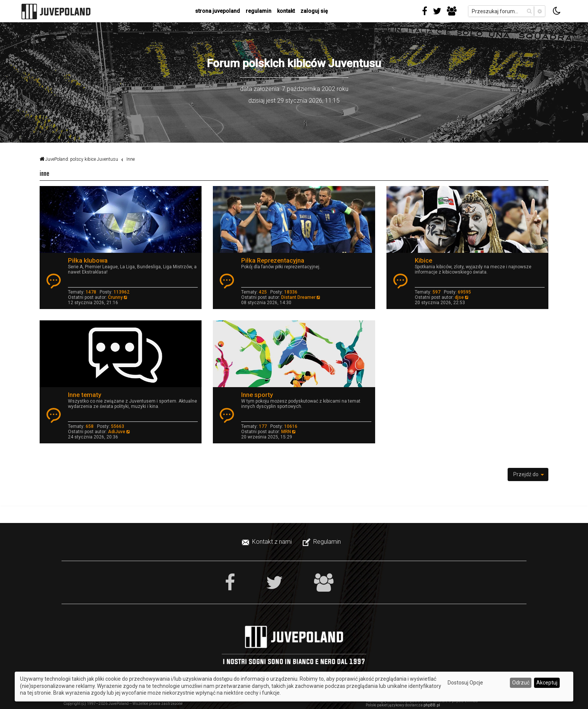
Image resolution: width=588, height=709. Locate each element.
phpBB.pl (432, 705)
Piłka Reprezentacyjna (273, 260)
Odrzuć (521, 683)
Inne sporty (257, 395)
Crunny (115, 297)
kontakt (286, 11)
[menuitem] (268, 542)
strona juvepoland (218, 11)
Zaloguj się (314, 11)
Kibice (423, 260)
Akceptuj (547, 683)
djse (459, 297)
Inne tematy (85, 395)
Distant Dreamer (298, 297)
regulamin (259, 11)
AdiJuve (117, 432)
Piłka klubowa (88, 260)
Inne (44, 173)
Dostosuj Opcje (465, 683)
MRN (286, 432)
